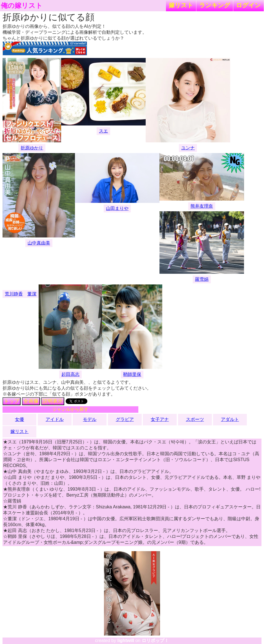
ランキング (215, 5)
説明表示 (53, 401)
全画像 (31, 401)
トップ (12, 401)
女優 (19, 419)
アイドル (55, 419)
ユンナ (188, 148)
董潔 (32, 294)
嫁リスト (181, 5)
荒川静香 (14, 294)
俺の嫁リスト (22, 6)
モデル (90, 419)
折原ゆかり (32, 148)
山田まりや (117, 208)
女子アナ (160, 419)
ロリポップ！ (155, 640)
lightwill (126, 640)
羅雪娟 (202, 279)
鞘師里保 (132, 374)
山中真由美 (39, 243)
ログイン (249, 5)
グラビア (125, 419)
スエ (103, 131)
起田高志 (70, 374)
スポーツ (195, 419)
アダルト (230, 419)
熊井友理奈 (202, 206)
